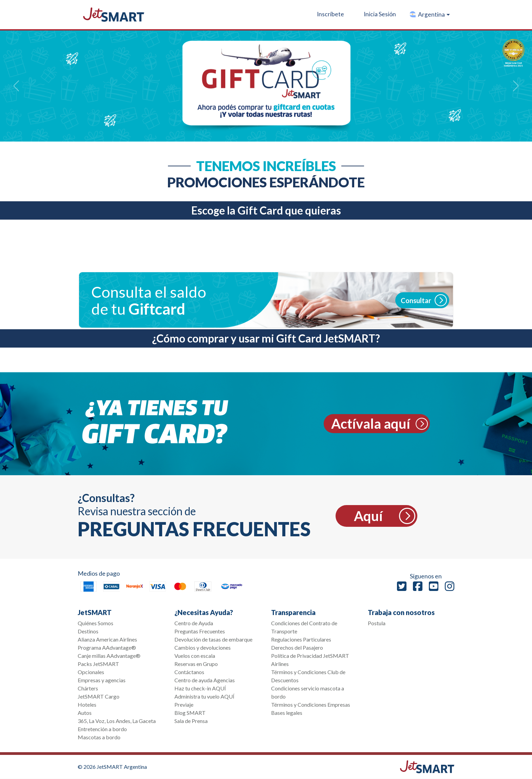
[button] (429, 15)
